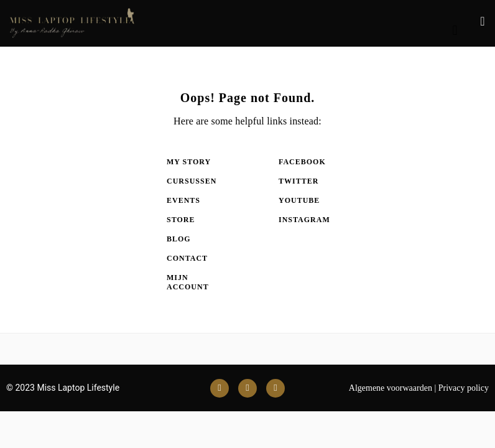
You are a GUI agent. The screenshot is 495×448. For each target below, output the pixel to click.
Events (183, 200)
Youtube (299, 200)
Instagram (303, 220)
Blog (179, 239)
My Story (189, 162)
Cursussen (192, 181)
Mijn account (188, 282)
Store (181, 220)
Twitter (298, 181)
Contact (187, 258)
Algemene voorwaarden (391, 388)
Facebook (302, 162)
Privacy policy (464, 388)
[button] (455, 30)
